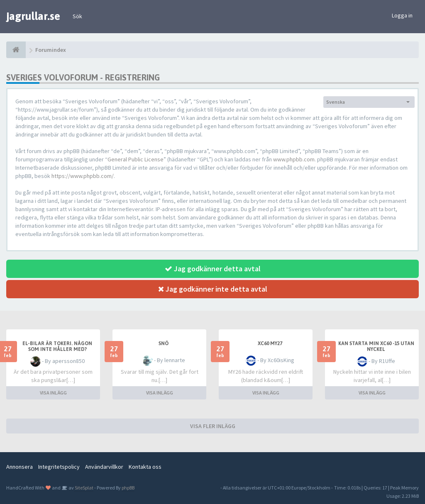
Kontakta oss (145, 467)
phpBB (128, 488)
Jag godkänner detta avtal (213, 269)
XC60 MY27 (270, 343)
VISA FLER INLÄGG (213, 426)
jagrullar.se (33, 16)
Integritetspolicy (59, 467)
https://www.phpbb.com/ (83, 176)
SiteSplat (84, 488)
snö (164, 343)
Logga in (402, 15)
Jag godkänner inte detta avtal (213, 289)
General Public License (136, 159)
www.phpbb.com (294, 159)
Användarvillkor (104, 467)
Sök (77, 16)
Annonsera (20, 467)
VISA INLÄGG (53, 393)
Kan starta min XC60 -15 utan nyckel (376, 346)
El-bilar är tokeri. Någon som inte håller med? (57, 346)
